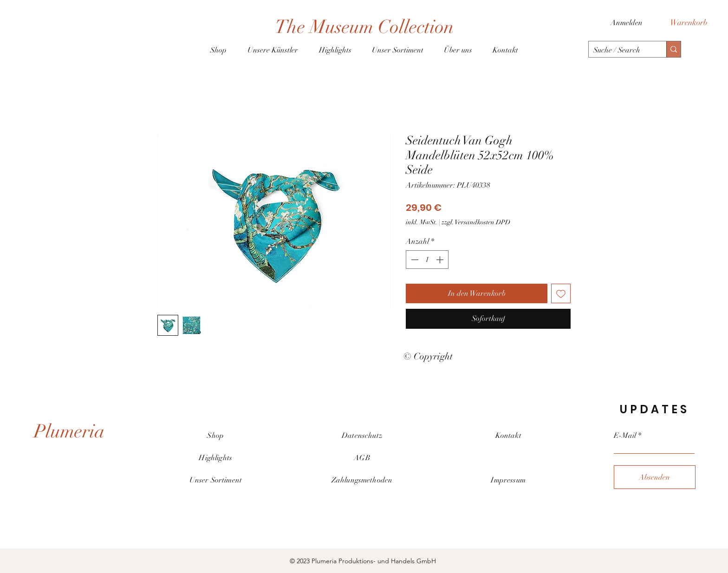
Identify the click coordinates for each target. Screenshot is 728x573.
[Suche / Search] (620, 50)
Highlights (215, 458)
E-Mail (625, 436)
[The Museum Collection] (364, 27)
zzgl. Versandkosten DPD (476, 222)
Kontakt (508, 436)
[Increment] (441, 260)
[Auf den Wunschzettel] (561, 293)
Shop (215, 436)
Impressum (508, 480)
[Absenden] (655, 477)
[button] (694, 22)
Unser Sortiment (216, 480)
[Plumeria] (69, 431)
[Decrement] (414, 260)
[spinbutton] (427, 260)
